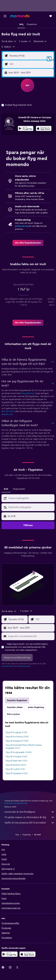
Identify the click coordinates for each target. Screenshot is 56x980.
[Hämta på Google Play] (26, 129)
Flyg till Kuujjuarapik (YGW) (19, 752)
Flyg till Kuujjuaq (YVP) (16, 732)
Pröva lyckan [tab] (13, 714)
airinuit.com (7, 414)
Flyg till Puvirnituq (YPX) (17, 737)
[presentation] (44, 128)
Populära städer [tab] (15, 707)
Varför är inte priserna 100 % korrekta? (29, 823)
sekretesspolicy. (24, 666)
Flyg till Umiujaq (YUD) (16, 757)
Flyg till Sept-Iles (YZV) (17, 761)
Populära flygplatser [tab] (17, 700)
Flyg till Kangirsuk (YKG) (17, 741)
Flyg (17, 835)
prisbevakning (22, 226)
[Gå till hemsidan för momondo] (20, 16)
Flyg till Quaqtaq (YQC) (17, 773)
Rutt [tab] (6, 489)
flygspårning (28, 393)
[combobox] (9, 41)
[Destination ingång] (31, 64)
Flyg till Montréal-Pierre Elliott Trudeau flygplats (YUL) (24, 747)
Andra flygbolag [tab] (36, 707)
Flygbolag (27, 835)
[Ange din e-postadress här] (31, 636)
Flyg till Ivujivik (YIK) (15, 769)
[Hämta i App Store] (44, 129)
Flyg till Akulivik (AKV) (16, 765)
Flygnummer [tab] (19, 489)
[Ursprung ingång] (31, 56)
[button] (5, 16)
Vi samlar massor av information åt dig (29, 817)
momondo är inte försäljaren (29, 812)
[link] (28, 243)
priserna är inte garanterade (16, 803)
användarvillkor (8, 666)
